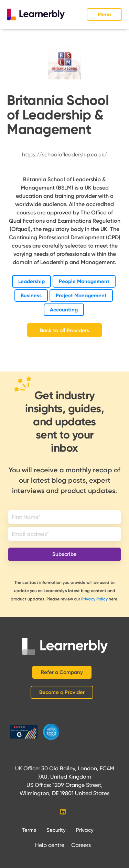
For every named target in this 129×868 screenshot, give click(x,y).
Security (56, 830)
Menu (104, 15)
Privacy (85, 830)
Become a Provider (62, 692)
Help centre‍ (50, 845)
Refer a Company (62, 672)
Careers (81, 845)
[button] (104, 15)
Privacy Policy (94, 599)
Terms (29, 830)
